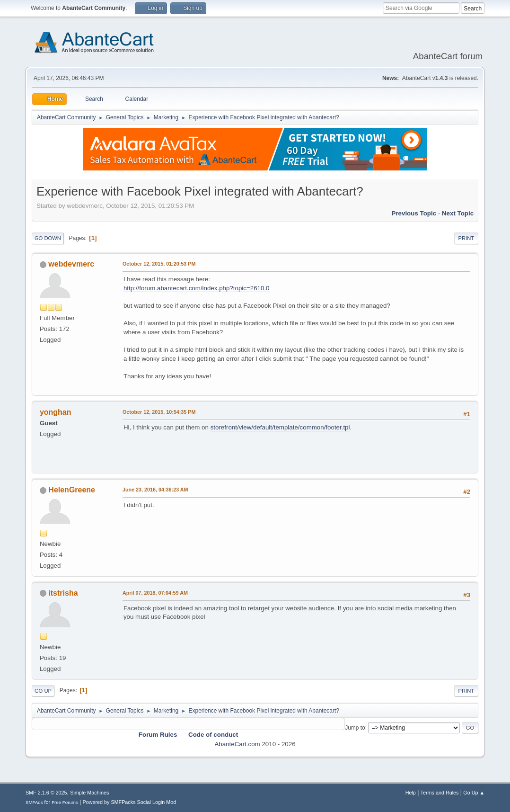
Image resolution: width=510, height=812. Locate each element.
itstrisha (63, 593)
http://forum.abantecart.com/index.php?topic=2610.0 (197, 288)
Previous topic (414, 213)
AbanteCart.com (237, 744)
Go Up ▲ (474, 793)
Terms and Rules (440, 793)
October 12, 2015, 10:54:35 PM (159, 412)
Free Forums (65, 802)
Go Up (43, 691)
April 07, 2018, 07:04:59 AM (155, 593)
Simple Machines (89, 793)
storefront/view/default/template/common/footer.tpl (280, 427)
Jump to (355, 728)
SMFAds (34, 802)
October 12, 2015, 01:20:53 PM (159, 264)
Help (411, 793)
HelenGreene (72, 490)
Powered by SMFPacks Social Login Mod (129, 802)
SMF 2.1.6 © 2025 (46, 793)
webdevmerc (71, 264)
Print (466, 238)
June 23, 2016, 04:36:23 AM (155, 490)
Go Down (48, 238)
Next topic (458, 213)
